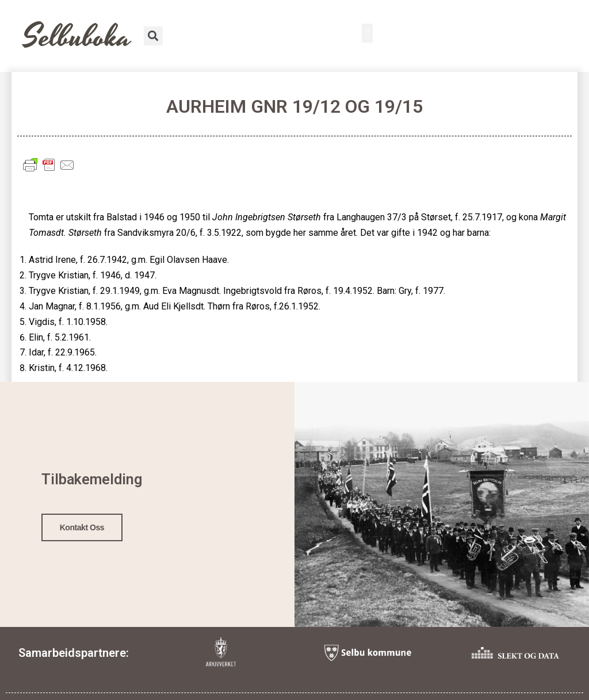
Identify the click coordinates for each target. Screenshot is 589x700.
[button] (367, 33)
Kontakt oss (82, 527)
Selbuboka (77, 37)
